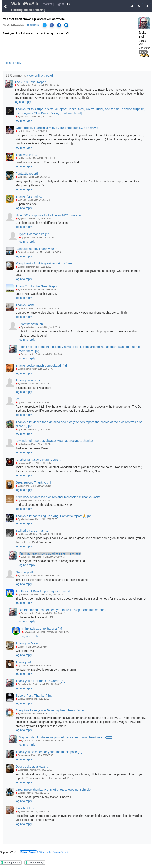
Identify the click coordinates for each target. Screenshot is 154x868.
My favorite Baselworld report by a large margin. (46, 670)
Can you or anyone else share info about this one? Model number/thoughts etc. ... (71, 313)
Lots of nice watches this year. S (36, 294)
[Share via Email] (66, 25)
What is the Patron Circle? (54, 852)
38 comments (33, 25)
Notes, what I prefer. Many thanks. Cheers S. (44, 797)
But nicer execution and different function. (42, 223)
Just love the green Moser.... (34, 448)
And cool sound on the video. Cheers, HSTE (44, 505)
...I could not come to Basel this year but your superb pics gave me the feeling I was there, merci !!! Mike (79, 273)
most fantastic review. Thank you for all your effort (47, 162)
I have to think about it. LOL (36, 617)
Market (47, 4)
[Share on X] (45, 25)
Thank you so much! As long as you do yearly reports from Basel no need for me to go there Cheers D (81, 599)
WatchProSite (25, 4)
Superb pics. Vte (26, 204)
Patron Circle (28, 852)
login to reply (13, 63)
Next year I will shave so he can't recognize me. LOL (52, 561)
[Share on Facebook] (52, 25)
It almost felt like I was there (33, 388)
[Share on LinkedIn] (59, 25)
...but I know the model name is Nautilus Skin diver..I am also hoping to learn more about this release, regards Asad (78, 333)
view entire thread (40, 75)
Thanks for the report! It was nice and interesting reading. (52, 580)
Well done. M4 (25, 651)
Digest (60, 4)
